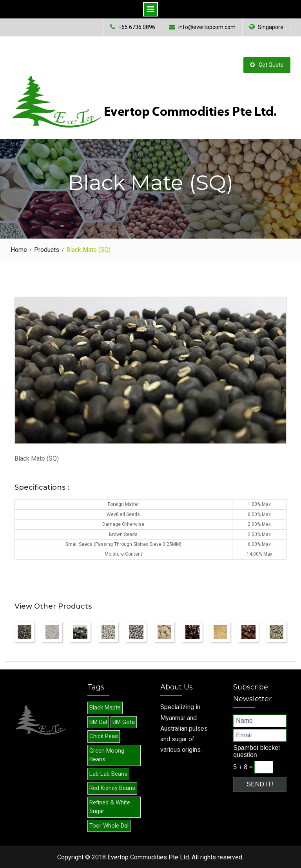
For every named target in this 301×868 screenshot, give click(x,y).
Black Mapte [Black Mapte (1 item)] (105, 707)
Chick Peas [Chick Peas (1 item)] (104, 736)
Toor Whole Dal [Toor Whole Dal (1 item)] (109, 825)
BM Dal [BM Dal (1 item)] (98, 722)
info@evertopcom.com (207, 27)
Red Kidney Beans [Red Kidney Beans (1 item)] (112, 788)
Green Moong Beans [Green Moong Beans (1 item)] (107, 755)
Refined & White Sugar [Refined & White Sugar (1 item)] (110, 807)
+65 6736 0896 (137, 27)
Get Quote (267, 64)
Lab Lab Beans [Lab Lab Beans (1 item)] (108, 773)
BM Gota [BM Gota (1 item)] (124, 722)
